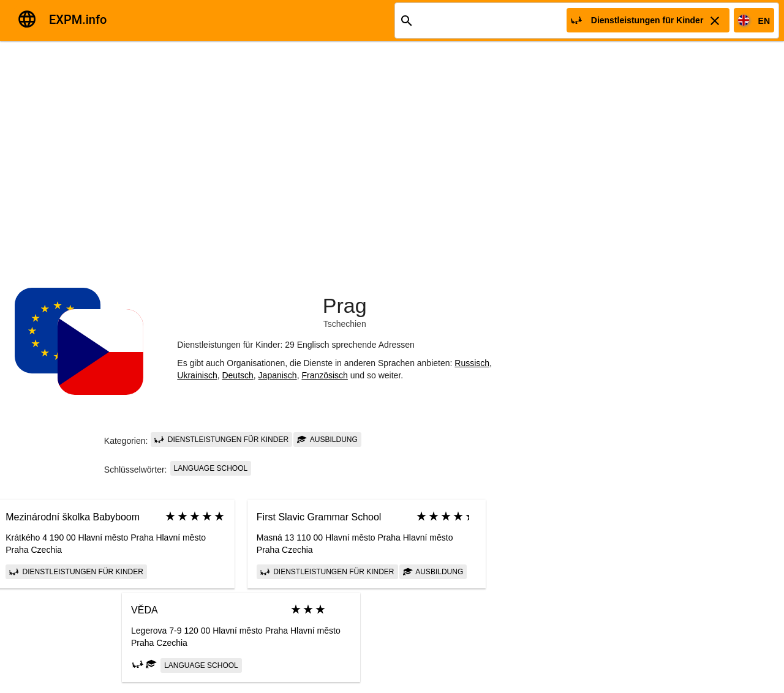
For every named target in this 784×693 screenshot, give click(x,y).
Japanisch (278, 375)
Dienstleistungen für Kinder (221, 440)
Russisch (472, 363)
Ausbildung (327, 440)
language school (211, 468)
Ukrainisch (197, 375)
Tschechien (345, 324)
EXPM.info (78, 20)
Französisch (324, 375)
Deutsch (237, 375)
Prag (345, 305)
